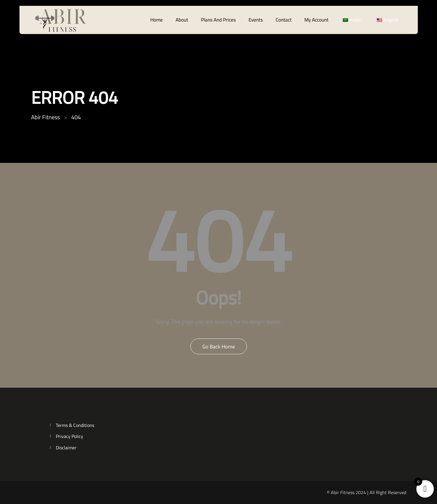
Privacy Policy (69, 436)
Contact (284, 20)
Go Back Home (219, 347)
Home (157, 20)
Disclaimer (66, 448)
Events (256, 20)
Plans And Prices (218, 20)
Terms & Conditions (75, 425)
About (182, 20)
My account (316, 20)
